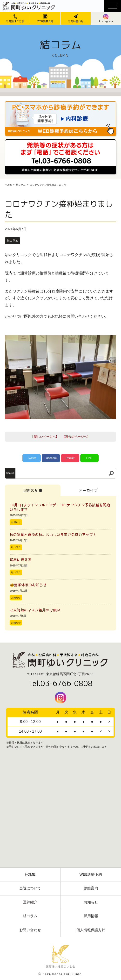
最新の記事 (33, 490)
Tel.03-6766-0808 (61, 683)
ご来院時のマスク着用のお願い (35, 610)
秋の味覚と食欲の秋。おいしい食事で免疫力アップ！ (53, 535)
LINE (90, 458)
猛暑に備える (20, 560)
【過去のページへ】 (76, 437)
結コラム (21, 185)
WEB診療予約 (91, 874)
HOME (8, 185)
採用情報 (91, 916)
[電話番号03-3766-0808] (60, 141)
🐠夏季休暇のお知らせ (28, 585)
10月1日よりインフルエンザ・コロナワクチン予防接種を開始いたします (60, 507)
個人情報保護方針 (91, 930)
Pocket (70, 458)
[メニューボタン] (113, 6)
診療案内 (91, 888)
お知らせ (16, 522)
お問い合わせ (30, 930)
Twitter (31, 458)
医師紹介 (30, 902)
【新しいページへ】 (45, 437)
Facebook (51, 458)
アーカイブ (88, 490)
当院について (30, 888)
